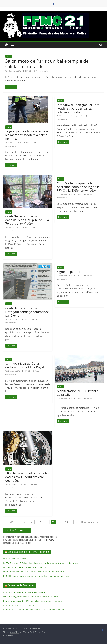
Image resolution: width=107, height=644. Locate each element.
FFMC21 (29, 71)
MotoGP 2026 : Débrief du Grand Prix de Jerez (24, 592)
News (9, 56)
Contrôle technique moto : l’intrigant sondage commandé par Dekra (27, 312)
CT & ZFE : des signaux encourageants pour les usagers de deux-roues (36, 576)
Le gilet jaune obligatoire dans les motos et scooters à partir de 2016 (27, 135)
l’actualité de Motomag (21, 585)
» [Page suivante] (77, 522)
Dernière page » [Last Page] (90, 522)
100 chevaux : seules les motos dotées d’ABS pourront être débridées (27, 477)
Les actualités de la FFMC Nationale (28, 552)
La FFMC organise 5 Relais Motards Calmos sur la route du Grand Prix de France (40, 563)
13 (66, 522)
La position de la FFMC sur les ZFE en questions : (26, 567)
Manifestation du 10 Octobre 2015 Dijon (77, 393)
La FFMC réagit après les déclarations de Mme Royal (25, 365)
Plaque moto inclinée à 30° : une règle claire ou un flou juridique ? (34, 572)
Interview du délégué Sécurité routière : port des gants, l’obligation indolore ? (78, 108)
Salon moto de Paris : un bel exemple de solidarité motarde (47, 64)
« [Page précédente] (31, 522)
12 (60, 522)
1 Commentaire (41, 71)
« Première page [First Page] (18, 522)
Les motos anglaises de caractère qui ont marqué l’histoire (31, 597)
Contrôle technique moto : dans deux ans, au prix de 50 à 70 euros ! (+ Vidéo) (27, 220)
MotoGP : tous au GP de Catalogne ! (20, 605)
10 (47, 522)
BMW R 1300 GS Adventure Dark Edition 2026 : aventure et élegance (35, 610)
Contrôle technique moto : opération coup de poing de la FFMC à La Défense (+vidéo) (78, 187)
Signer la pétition (69, 272)
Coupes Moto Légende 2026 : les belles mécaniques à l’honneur (33, 601)
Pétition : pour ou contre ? (15, 559)
